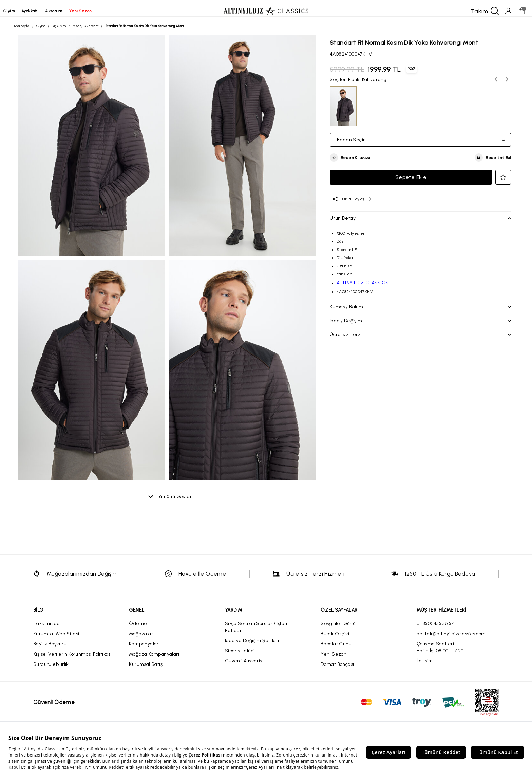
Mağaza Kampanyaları (154, 660)
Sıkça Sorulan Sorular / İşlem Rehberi (257, 632)
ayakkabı (40, 11)
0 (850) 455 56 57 (435, 629)
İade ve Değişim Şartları (252, 646)
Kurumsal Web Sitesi (56, 639)
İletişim (425, 666)
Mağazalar (141, 639)
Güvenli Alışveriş (244, 666)
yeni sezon (90, 11)
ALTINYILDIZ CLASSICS (363, 285)
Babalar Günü (336, 649)
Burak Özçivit (336, 639)
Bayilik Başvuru (50, 649)
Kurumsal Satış (146, 670)
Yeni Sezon (334, 660)
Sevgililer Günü (338, 629)
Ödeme (138, 629)
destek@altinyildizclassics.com (451, 639)
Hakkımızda (46, 629)
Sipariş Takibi (240, 656)
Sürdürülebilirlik (51, 670)
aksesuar (64, 11)
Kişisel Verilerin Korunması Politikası (72, 660)
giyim (19, 11)
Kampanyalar (144, 649)
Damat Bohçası (337, 670)
